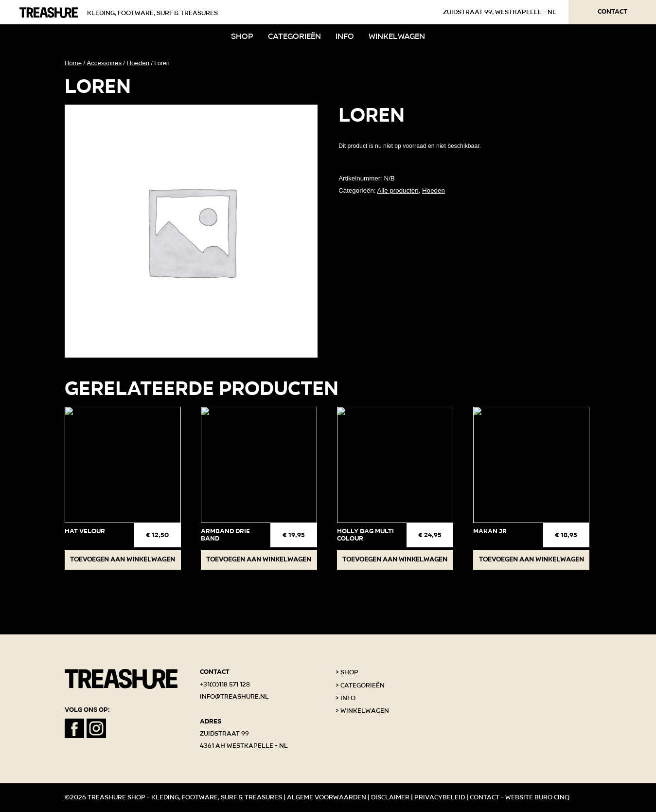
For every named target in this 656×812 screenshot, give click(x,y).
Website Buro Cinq (537, 797)
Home (73, 63)
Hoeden (138, 63)
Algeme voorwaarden (327, 797)
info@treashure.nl (234, 697)
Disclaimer (390, 797)
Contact (612, 12)
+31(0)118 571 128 (225, 685)
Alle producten (398, 190)
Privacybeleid (440, 797)
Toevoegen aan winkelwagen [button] (123, 559)
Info (345, 36)
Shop (242, 36)
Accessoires (104, 63)
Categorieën (294, 36)
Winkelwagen (397, 36)
